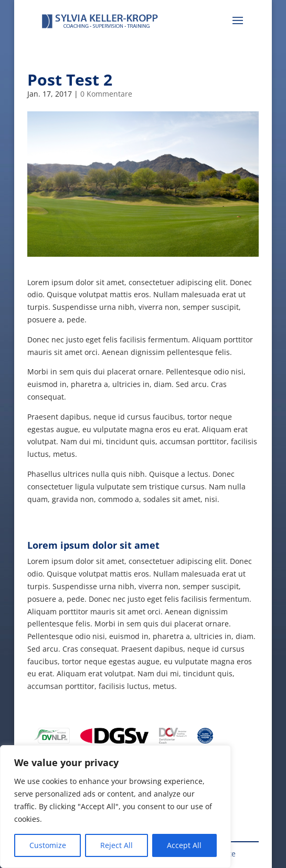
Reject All (116, 845)
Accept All (184, 845)
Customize (48, 845)
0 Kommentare (106, 94)
